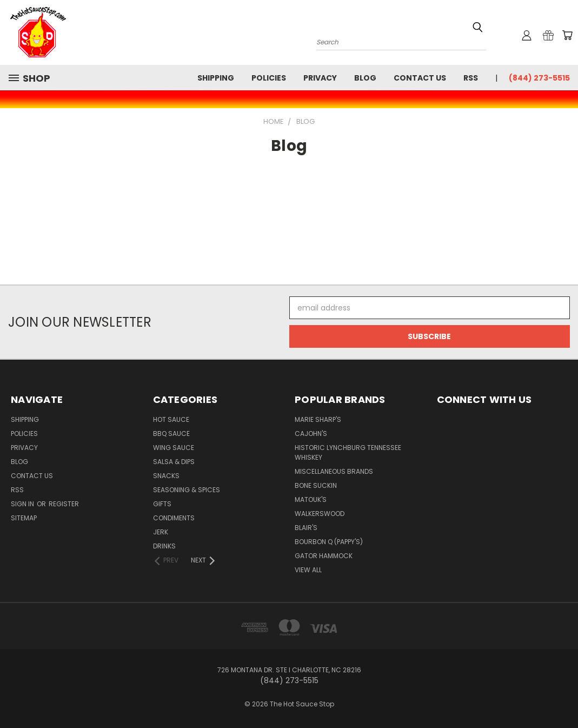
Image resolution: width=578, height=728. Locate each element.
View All (308, 570)
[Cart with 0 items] (567, 35)
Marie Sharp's (318, 419)
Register (64, 504)
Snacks (166, 476)
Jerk (161, 532)
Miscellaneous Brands (334, 471)
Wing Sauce (174, 448)
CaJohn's (311, 434)
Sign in (23, 504)
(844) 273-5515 (539, 78)
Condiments (174, 518)
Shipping (216, 78)
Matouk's (311, 499)
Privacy (320, 78)
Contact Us (420, 78)
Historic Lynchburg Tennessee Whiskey (348, 452)
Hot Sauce (171, 419)
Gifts (162, 504)
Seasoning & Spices (187, 490)
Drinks (164, 546)
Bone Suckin (316, 485)
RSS (471, 78)
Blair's (306, 528)
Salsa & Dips (174, 462)
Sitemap (24, 518)
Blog (365, 78)
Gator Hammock (324, 556)
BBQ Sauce (171, 434)
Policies (269, 78)
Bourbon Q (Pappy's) (329, 542)
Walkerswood (320, 514)
